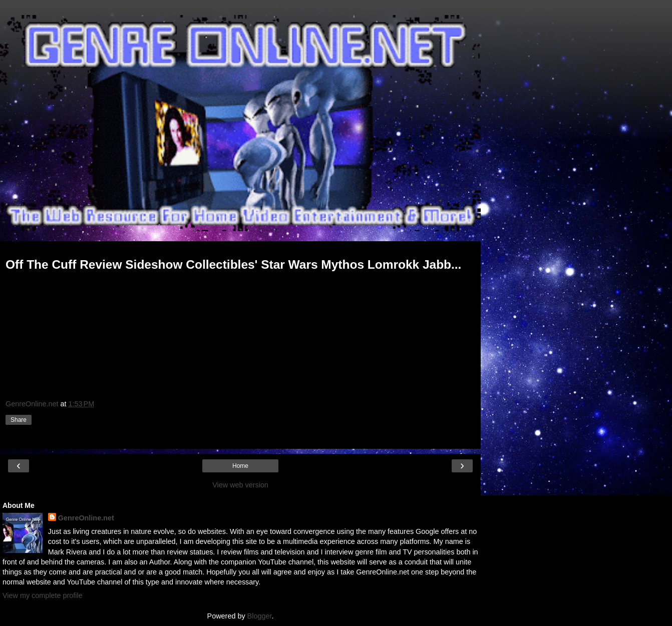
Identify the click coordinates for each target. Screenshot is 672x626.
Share (19, 420)
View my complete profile (43, 595)
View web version (240, 485)
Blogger (260, 616)
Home (240, 466)
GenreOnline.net (86, 518)
